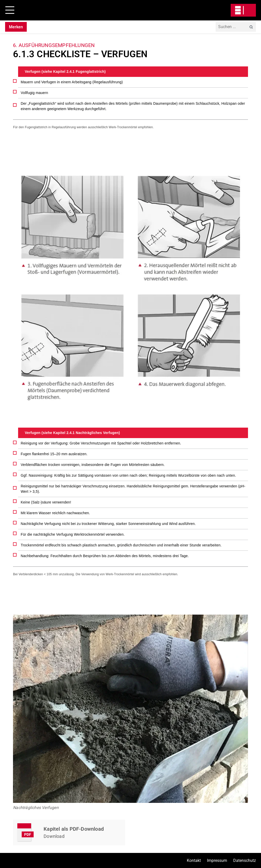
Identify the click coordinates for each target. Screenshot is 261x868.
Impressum (217, 860)
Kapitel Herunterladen (69, 832)
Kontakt (194, 860)
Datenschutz (245, 860)
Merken (16, 27)
